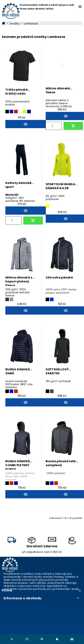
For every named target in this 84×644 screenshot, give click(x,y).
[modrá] (29, 112)
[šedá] (52, 391)
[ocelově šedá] (7, 299)
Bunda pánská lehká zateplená (62, 463)
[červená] (16, 112)
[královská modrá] (52, 299)
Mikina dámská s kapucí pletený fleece (19, 281)
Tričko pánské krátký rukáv (16, 92)
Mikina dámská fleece (58, 90)
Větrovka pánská (59, 278)
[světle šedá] (11, 299)
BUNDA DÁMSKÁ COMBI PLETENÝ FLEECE (18, 465)
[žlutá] (47, 206)
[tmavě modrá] (11, 112)
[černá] (7, 112)
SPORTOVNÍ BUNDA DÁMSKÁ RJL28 (60, 186)
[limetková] (25, 112)
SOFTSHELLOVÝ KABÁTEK (57, 371)
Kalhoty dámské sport (18, 185)
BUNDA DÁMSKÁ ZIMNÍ (18, 371)
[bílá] (20, 112)
